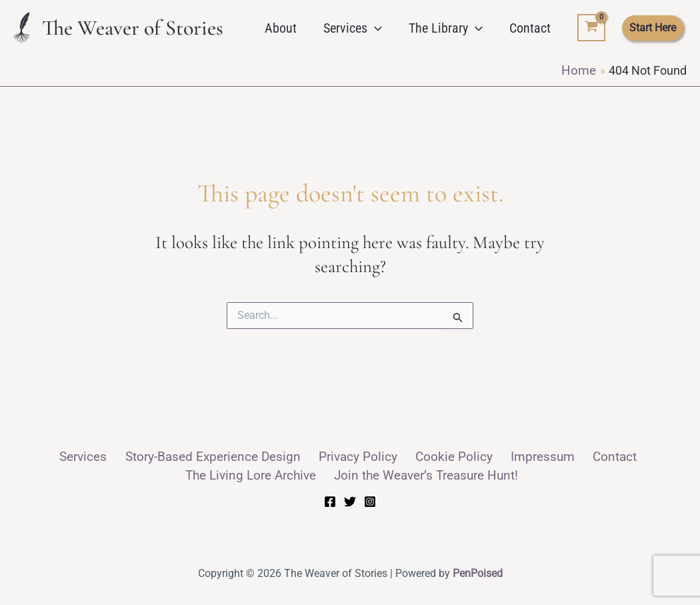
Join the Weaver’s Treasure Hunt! (353, 474)
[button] (375, 28)
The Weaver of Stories (133, 28)
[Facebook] (330, 500)
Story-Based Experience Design (161, 456)
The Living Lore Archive (611, 456)
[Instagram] (370, 500)
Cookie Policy (375, 456)
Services (353, 28)
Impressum (453, 456)
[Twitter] (350, 500)
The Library (446, 28)
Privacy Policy (292, 456)
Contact (530, 28)
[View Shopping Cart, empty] (591, 28)
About (281, 28)
